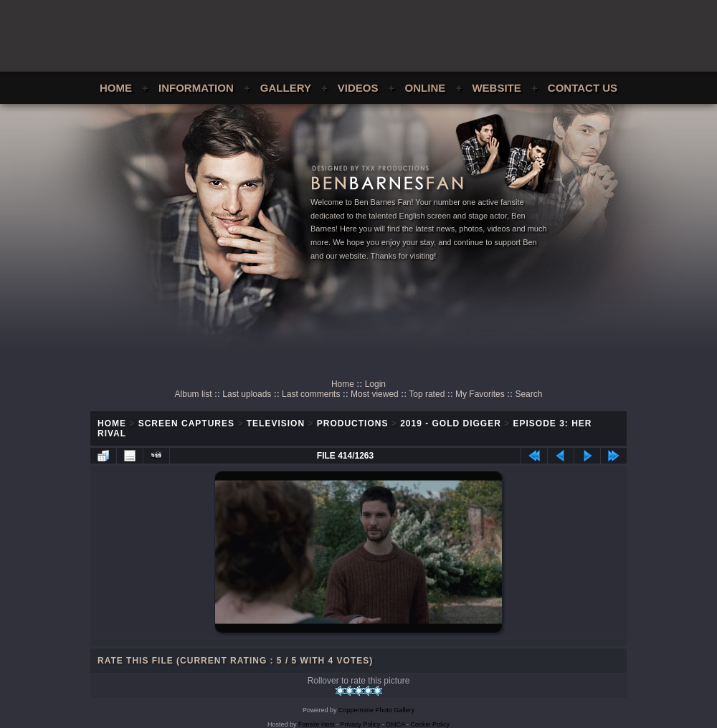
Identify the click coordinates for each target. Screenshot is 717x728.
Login (375, 384)
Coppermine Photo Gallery (376, 710)
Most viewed (375, 394)
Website (496, 88)
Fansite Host (317, 724)
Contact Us (583, 88)
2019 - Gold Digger (451, 423)
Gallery (286, 88)
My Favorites (480, 394)
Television (276, 423)
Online (426, 88)
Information (196, 88)
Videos (358, 88)
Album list (194, 394)
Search (528, 394)
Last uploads (247, 394)
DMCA (396, 724)
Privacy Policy (361, 724)
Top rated (427, 394)
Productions (353, 423)
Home (116, 88)
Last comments (311, 394)
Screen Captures (186, 423)
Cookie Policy (431, 724)
